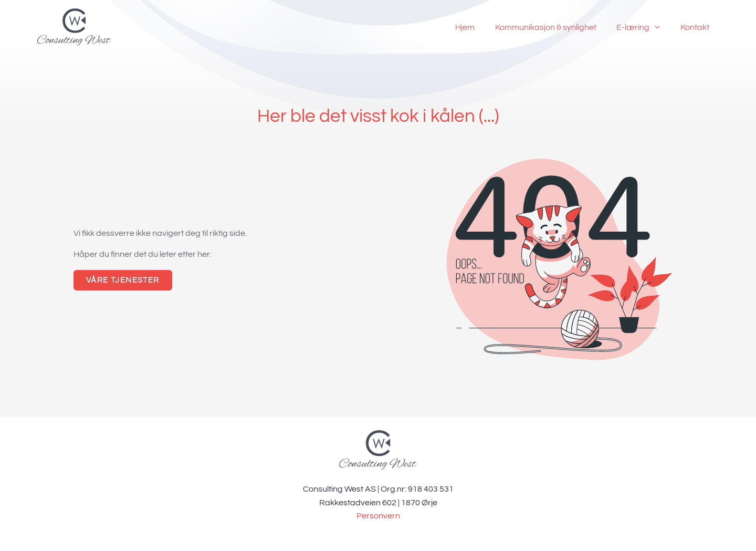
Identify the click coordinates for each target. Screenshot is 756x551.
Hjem (477, 27)
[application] (660, 27)
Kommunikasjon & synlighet (554, 27)
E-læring (643, 27)
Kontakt (696, 27)
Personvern (378, 516)
